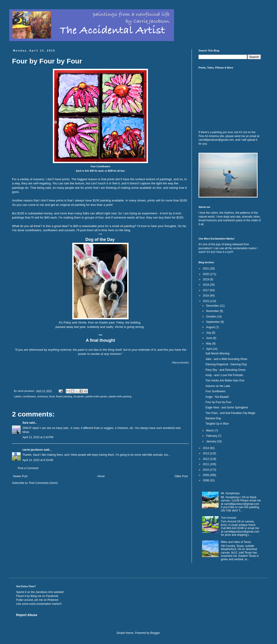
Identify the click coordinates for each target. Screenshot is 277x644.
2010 (206, 470)
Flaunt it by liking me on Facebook (37, 596)
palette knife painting (120, 396)
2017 (206, 290)
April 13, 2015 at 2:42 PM (38, 437)
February (212, 436)
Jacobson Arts (44, 592)
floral (52, 396)
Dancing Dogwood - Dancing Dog (226, 364)
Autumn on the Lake (218, 386)
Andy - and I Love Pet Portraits (224, 375)
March (210, 431)
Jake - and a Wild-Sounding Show (226, 359)
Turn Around (229, 518)
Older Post (181, 476)
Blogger (155, 633)
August (211, 327)
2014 (206, 448)
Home (101, 476)
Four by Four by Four (218, 402)
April (209, 349)
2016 (206, 296)
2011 (206, 464)
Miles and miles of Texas (236, 542)
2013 (206, 453)
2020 (206, 274)
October (211, 317)
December (213, 306)
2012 (206, 459)
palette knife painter (96, 396)
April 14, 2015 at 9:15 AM (38, 460)
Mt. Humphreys (230, 493)
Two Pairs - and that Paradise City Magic (230, 413)
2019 (206, 279)
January (211, 441)
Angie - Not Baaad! (217, 397)
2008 (206, 480)
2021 (206, 269)
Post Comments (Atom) (43, 483)
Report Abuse (27, 615)
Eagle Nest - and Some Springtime (227, 407)
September (213, 322)
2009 (206, 475)
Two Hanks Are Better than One (225, 380)
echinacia (42, 396)
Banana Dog (213, 418)
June (209, 338)
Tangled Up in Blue (217, 424)
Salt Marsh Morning (217, 353)
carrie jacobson (33, 450)
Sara (25, 423)
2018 (206, 285)
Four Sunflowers (215, 391)
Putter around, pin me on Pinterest (37, 600)
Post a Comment (28, 468)
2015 (206, 301)
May (209, 344)
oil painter (79, 396)
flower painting (64, 396)
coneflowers (29, 396)
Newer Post (20, 476)
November (213, 311)
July (209, 333)
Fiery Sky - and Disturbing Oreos (226, 370)
